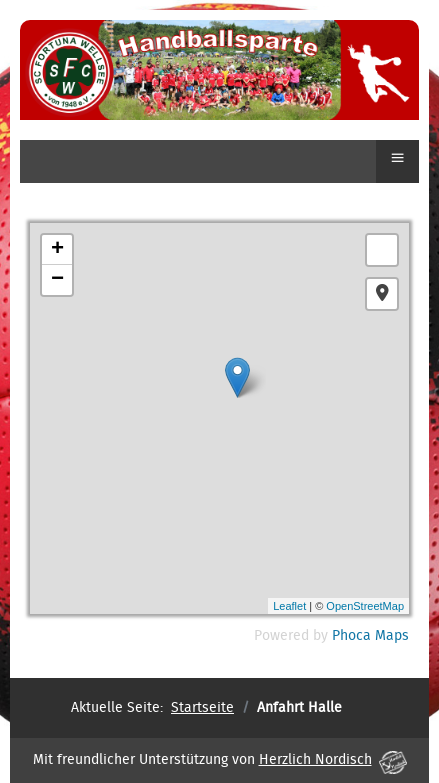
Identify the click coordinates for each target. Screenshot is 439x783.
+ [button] (57, 250)
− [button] (57, 280)
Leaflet (289, 606)
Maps (392, 636)
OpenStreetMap (365, 606)
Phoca (351, 636)
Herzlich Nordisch (333, 760)
